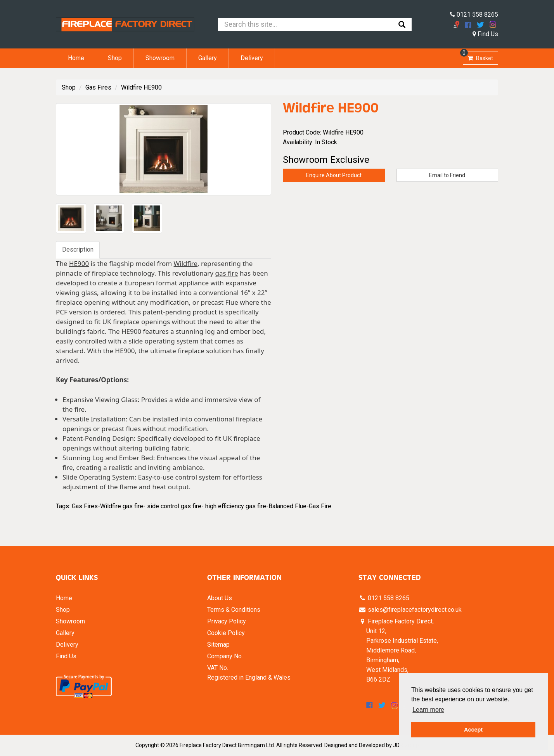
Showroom (160, 58)
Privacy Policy (227, 621)
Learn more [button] (428, 710)
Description (78, 249)
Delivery (252, 58)
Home (76, 58)
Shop (115, 58)
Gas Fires (98, 87)
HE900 (79, 263)
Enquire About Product (334, 175)
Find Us (485, 34)
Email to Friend (447, 175)
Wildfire (186, 263)
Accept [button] (473, 730)
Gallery (208, 58)
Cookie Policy (226, 633)
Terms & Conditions (234, 610)
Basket (478, 56)
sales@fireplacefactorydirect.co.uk (414, 610)
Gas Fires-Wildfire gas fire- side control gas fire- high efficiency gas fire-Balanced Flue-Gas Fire (202, 506)
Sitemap (218, 645)
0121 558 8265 (474, 15)
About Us (220, 598)
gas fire (226, 273)
